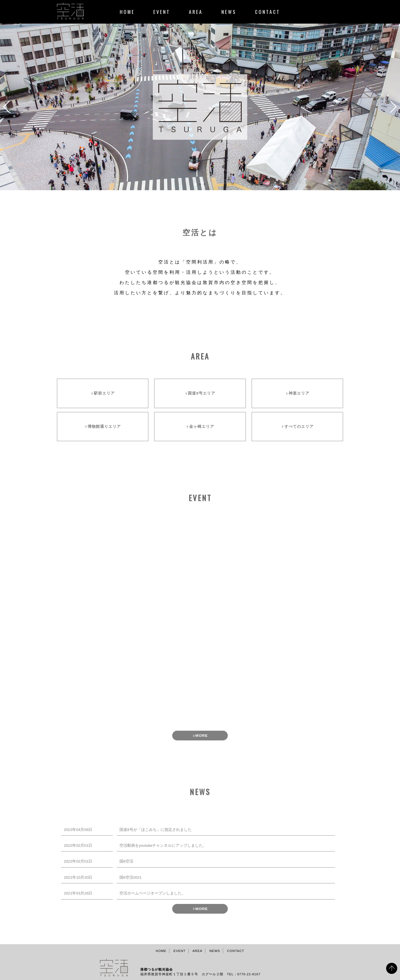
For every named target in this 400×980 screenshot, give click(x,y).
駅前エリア (104, 394)
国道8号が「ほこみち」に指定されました (156, 830)
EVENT (162, 12)
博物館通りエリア (104, 427)
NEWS (229, 12)
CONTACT (268, 12)
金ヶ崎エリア (202, 427)
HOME (127, 12)
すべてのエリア (299, 427)
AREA (196, 12)
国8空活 (126, 861)
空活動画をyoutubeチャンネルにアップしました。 (163, 845)
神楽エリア (299, 394)
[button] (196, 184)
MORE (202, 736)
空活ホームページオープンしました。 (152, 893)
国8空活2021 (131, 877)
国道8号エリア (202, 394)
